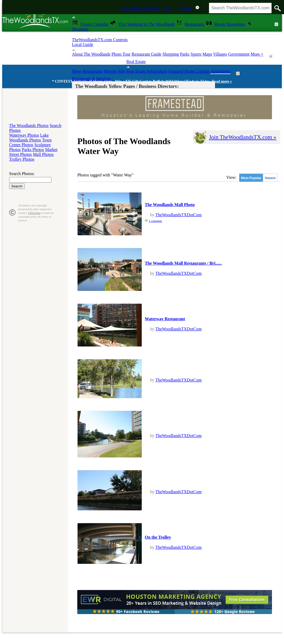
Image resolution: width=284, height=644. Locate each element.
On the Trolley (158, 537)
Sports (196, 54)
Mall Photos (43, 154)
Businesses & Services (91, 79)
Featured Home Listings (189, 71)
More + (257, 54)
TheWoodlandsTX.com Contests (100, 40)
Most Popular (251, 178)
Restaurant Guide (147, 54)
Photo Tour (121, 54)
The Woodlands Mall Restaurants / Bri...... (183, 263)
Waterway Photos (24, 135)
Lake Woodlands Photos (29, 138)
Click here (34, 213)
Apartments (220, 71)
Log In (186, 8)
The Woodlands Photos (29, 126)
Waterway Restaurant (165, 319)
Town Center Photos (30, 142)
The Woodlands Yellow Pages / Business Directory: (127, 86)
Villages (220, 54)
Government (239, 54)
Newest (270, 178)
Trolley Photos (22, 159)
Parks (185, 54)
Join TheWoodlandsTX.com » (147, 8)
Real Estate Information (147, 71)
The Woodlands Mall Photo (170, 205)
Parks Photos (33, 150)
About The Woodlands (91, 54)
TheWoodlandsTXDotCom (179, 215)
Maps (207, 54)
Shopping (171, 54)
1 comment (155, 221)
